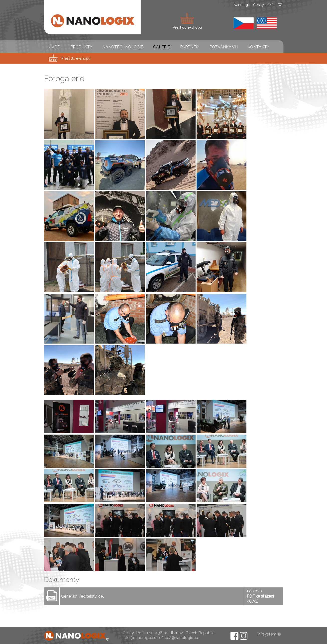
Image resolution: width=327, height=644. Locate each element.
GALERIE (162, 47)
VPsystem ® (269, 634)
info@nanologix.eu (140, 638)
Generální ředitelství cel (82, 596)
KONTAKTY (259, 47)
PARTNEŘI (190, 47)
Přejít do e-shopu (76, 58)
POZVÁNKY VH (224, 47)
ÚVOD (55, 47)
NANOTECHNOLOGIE (123, 47)
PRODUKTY (81, 47)
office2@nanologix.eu (179, 638)
